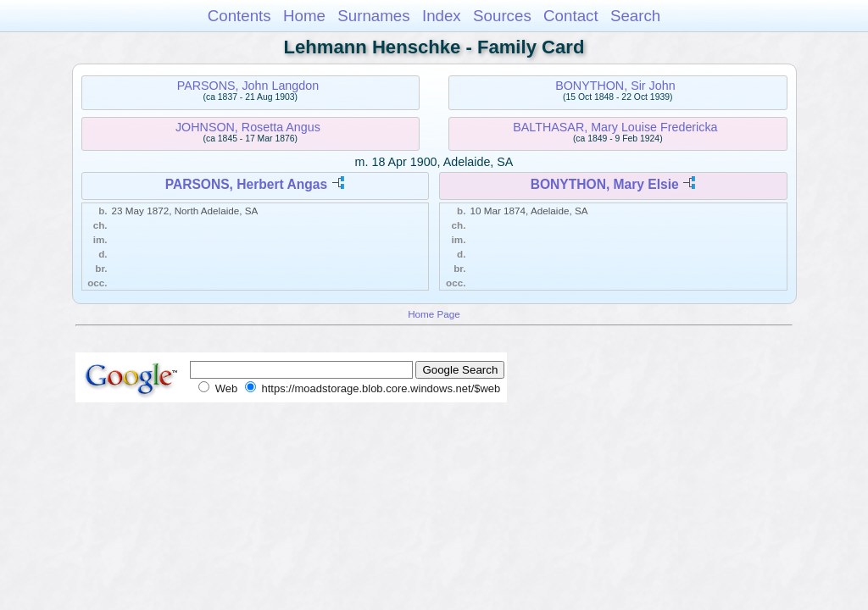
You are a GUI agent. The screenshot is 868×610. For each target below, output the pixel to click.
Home (304, 16)
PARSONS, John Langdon (248, 86)
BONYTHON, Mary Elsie (605, 184)
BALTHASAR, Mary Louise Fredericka (615, 127)
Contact (571, 16)
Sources (502, 16)
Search (635, 16)
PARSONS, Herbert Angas (247, 184)
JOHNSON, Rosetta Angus (248, 127)
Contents (239, 16)
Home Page (434, 314)
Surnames (373, 16)
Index (442, 16)
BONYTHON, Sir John (615, 86)
